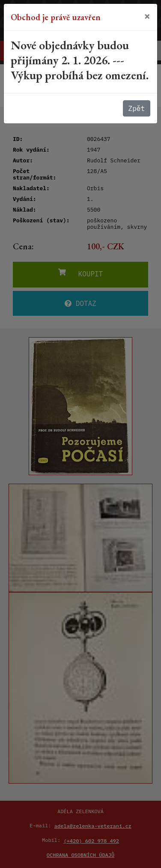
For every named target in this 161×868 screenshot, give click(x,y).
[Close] (147, 16)
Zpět (137, 108)
